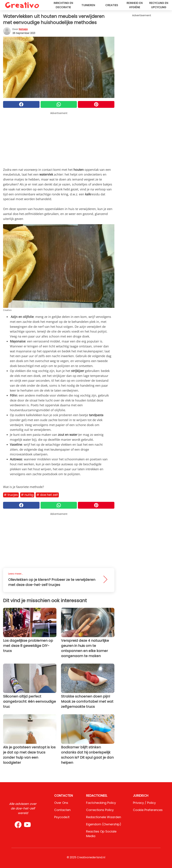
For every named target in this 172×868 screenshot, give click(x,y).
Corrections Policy (100, 810)
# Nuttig (27, 495)
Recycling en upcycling (159, 5)
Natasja (23, 29)
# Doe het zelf (47, 495)
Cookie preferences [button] (148, 810)
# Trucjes (11, 495)
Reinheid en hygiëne (134, 5)
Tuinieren (88, 5)
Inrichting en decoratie (63, 5)
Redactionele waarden (104, 817)
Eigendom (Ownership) (104, 824)
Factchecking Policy (101, 803)
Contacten (62, 810)
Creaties (112, 5)
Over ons (61, 803)
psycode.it (62, 817)
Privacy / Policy (144, 803)
